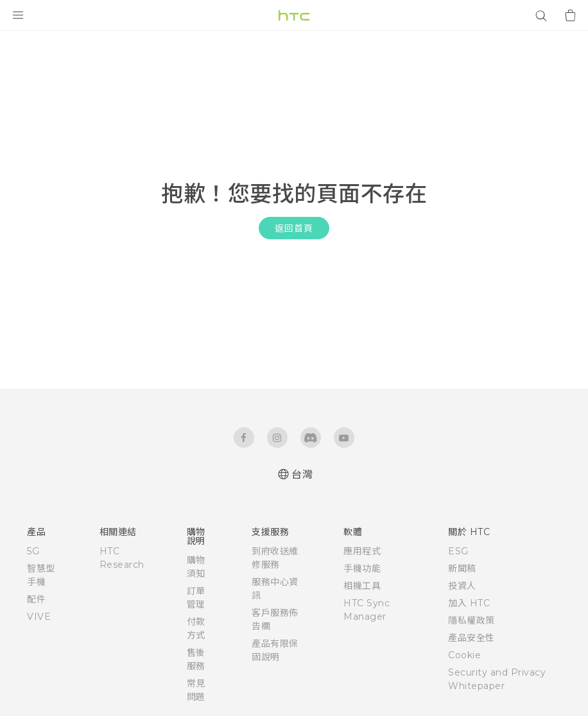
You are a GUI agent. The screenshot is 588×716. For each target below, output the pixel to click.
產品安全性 (471, 638)
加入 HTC (469, 603)
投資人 (462, 586)
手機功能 (362, 568)
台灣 (302, 474)
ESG (458, 551)
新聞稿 (462, 568)
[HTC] (294, 15)
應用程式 (362, 551)
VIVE (39, 617)
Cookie (464, 655)
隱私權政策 (471, 620)
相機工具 (362, 586)
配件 (36, 599)
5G (33, 551)
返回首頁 (294, 228)
